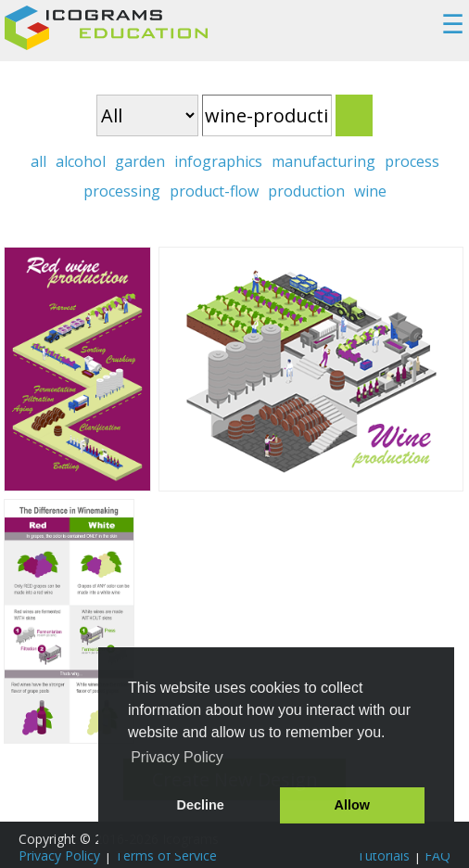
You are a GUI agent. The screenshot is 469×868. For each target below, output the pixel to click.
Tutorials (383, 855)
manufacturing (323, 161)
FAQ (437, 855)
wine (370, 191)
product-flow (214, 191)
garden (140, 161)
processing (122, 191)
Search (354, 115)
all (38, 161)
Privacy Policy (59, 855)
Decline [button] (201, 805)
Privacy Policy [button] (177, 757)
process (412, 161)
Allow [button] (352, 805)
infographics (218, 161)
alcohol (81, 161)
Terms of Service (166, 855)
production (306, 191)
